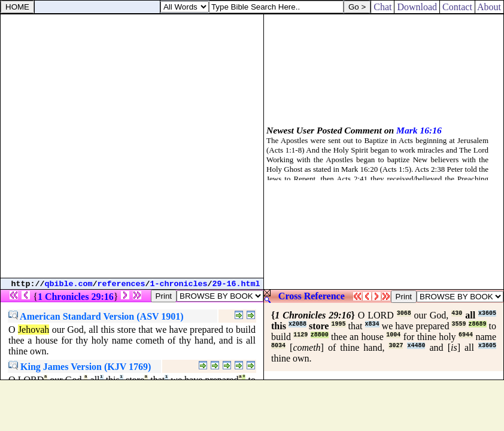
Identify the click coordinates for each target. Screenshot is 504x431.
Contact (457, 7)
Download (417, 7)
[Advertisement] (132, 146)
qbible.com (69, 284)
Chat (382, 7)
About (489, 7)
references (122, 284)
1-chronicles (179, 284)
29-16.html (236, 284)
